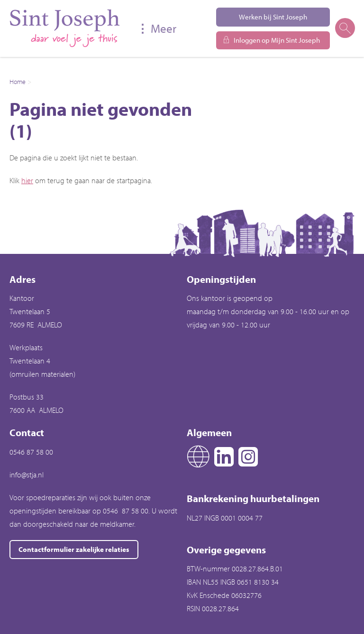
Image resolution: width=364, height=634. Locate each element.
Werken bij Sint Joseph (273, 17)
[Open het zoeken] (345, 28)
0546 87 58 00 (31, 452)
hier (27, 180)
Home (18, 82)
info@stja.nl (27, 475)
